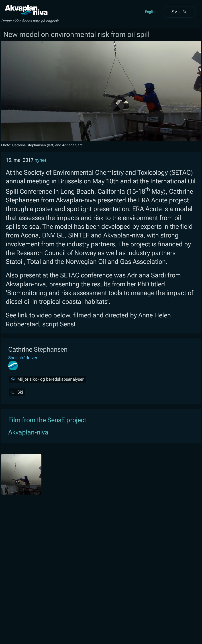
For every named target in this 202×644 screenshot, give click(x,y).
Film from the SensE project (47, 420)
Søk (179, 12)
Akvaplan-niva (28, 432)
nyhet (40, 160)
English (151, 12)
